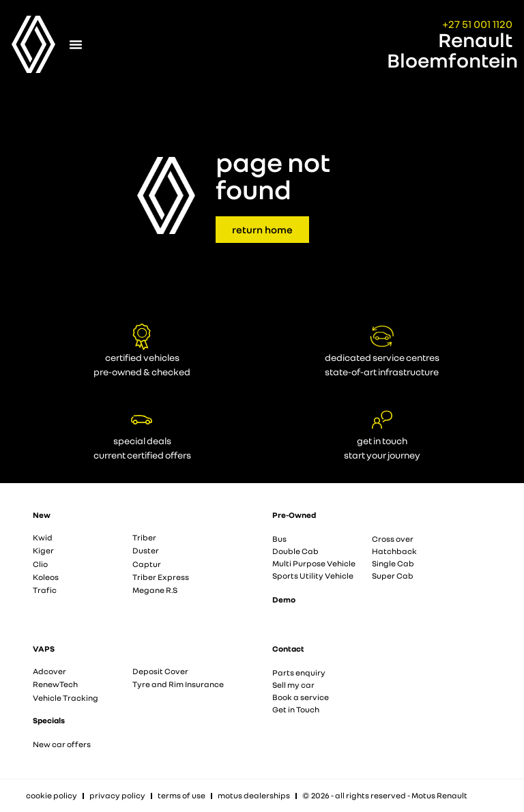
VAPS (44, 649)
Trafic (45, 590)
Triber (144, 537)
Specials (49, 720)
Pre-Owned (294, 515)
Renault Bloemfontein (452, 50)
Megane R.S (155, 590)
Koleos (46, 577)
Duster (146, 550)
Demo (284, 599)
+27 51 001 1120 (477, 24)
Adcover (49, 671)
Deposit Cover (160, 671)
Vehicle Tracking (65, 698)
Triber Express (161, 577)
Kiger (43, 550)
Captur (147, 564)
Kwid (43, 537)
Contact (288, 649)
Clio (40, 564)
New (42, 515)
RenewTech (55, 684)
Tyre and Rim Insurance (178, 684)
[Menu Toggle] (76, 44)
